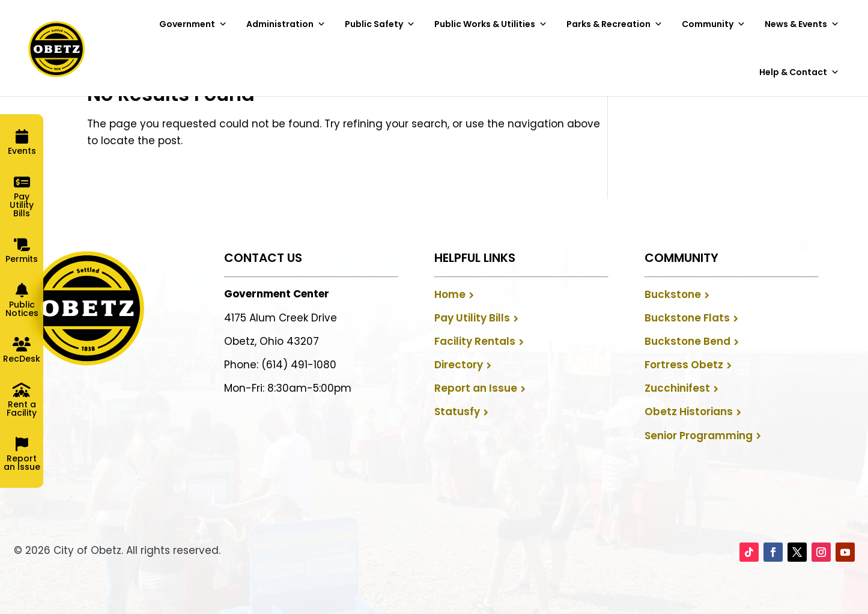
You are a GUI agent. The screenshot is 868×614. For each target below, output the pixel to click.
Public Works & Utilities (491, 24)
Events (22, 151)
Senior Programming (699, 436)
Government (193, 24)
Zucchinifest (677, 388)
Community (714, 24)
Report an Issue (476, 388)
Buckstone (673, 294)
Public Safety (380, 24)
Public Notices (22, 309)
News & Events (802, 24)
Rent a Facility (22, 409)
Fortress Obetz (684, 365)
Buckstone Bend (687, 341)
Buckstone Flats (687, 318)
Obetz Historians (689, 412)
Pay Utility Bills (472, 318)
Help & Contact (799, 72)
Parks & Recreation (615, 24)
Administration (286, 24)
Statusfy (457, 412)
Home (450, 294)
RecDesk (22, 359)
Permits (22, 259)
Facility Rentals (475, 341)
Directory (459, 365)
